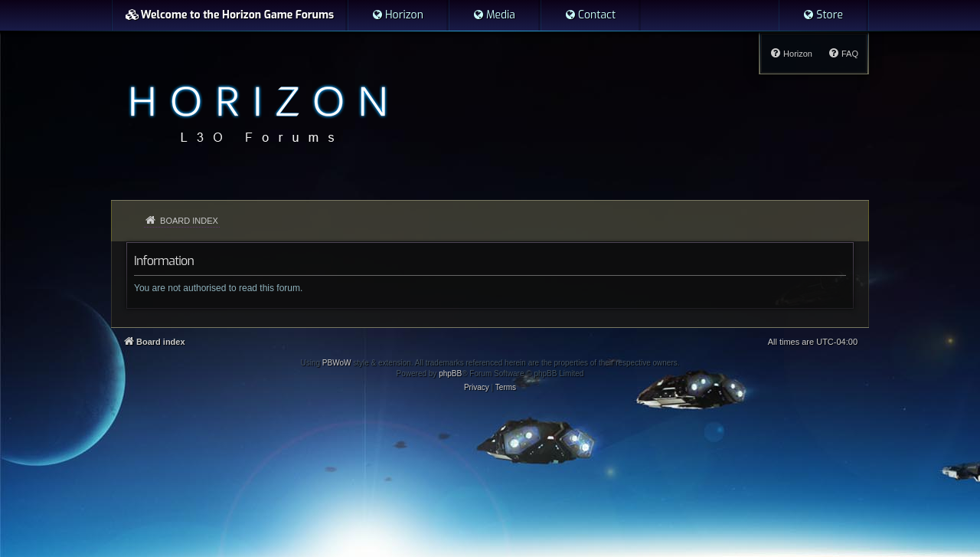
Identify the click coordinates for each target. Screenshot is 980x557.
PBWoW (337, 363)
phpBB (450, 374)
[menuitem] (397, 15)
